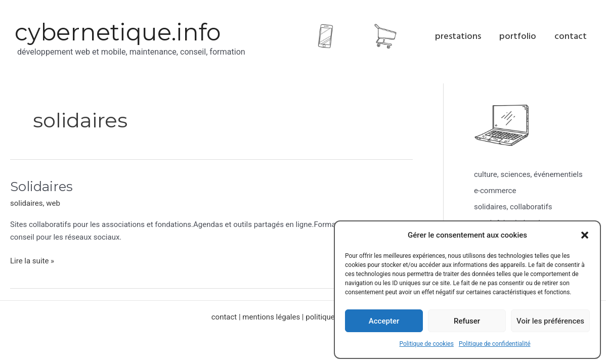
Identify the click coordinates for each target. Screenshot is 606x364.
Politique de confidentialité (495, 344)
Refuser (467, 321)
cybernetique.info (118, 32)
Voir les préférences (550, 321)
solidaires (27, 203)
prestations (458, 36)
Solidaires (41, 187)
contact (571, 36)
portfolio (518, 36)
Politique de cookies (427, 344)
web (53, 203)
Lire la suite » (32, 260)
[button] (585, 235)
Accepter (384, 321)
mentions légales (271, 317)
